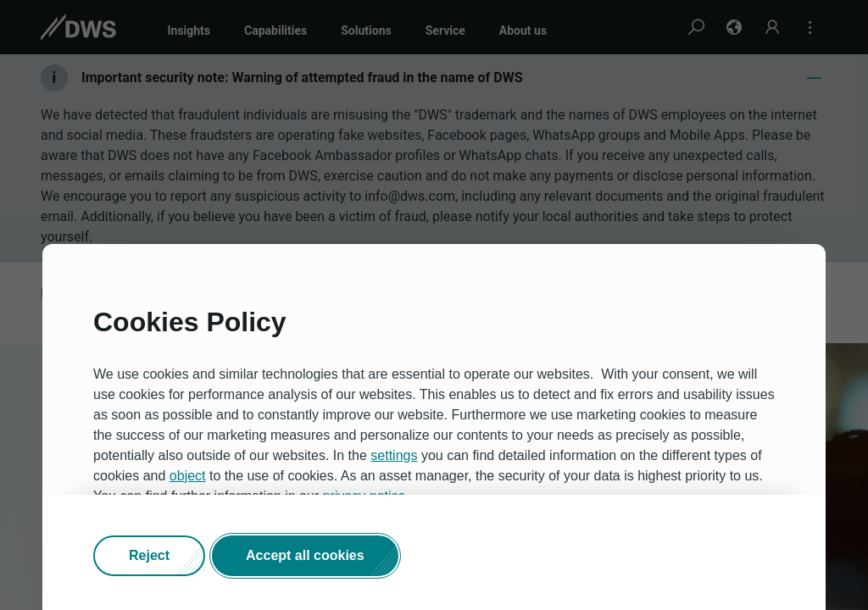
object (188, 476)
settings (394, 455)
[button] (149, 556)
